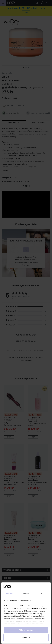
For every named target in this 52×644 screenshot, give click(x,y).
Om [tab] (42, 593)
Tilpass (26, 638)
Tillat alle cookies (26, 630)
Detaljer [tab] (26, 593)
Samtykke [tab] (10, 593)
